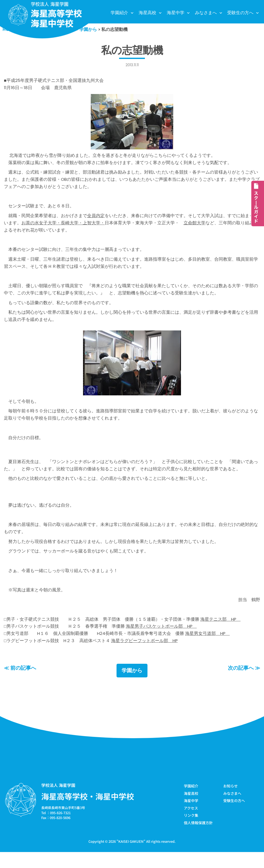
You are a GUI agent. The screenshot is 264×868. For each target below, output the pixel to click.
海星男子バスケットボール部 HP (162, 641)
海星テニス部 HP (221, 634)
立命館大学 (195, 226)
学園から (132, 686)
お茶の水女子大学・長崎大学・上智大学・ (63, 226)
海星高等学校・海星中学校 (88, 812)
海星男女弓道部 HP (208, 649)
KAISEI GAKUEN (131, 857)
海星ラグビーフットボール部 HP (145, 656)
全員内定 (96, 219)
